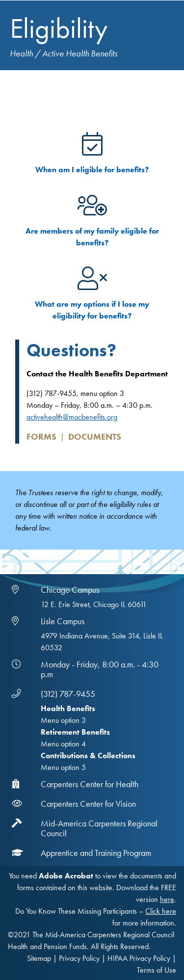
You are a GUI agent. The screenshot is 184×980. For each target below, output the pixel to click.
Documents (95, 437)
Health (21, 53)
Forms (41, 437)
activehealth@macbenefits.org (72, 417)
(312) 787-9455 (68, 694)
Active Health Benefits (80, 53)
